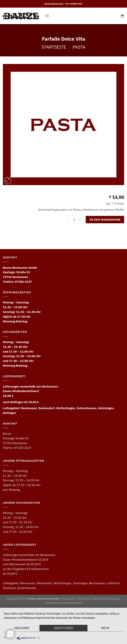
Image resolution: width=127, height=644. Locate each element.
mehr (105, 628)
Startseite (54, 47)
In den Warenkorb (105, 219)
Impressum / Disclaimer (76, 599)
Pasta (79, 47)
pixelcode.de (74, 603)
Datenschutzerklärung (106, 599)
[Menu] (47, 16)
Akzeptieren (63, 628)
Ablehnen (22, 628)
